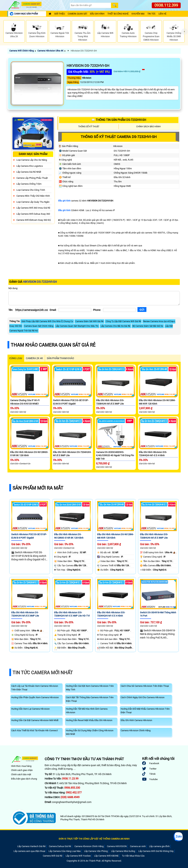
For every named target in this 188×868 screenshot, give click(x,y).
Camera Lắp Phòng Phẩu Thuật (32, 178)
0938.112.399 (166, 5)
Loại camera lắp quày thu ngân (33, 202)
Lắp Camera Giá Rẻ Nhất (29, 172)
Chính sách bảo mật (21, 774)
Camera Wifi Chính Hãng (22, 51)
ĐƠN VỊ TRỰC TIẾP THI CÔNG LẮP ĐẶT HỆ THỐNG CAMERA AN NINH (94, 839)
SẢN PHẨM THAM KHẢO (60, 358)
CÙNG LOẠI (16, 358)
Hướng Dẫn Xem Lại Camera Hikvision (30, 709)
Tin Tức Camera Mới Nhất (43, 673)
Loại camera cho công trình (31, 190)
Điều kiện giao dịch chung (24, 779)
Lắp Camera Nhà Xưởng (123, 851)
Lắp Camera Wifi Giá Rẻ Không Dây (156, 851)
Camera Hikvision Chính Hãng (136, 730)
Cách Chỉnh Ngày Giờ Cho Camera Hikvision (143, 697)
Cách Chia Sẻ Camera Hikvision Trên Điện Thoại (145, 686)
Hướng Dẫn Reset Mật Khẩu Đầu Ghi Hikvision (89, 720)
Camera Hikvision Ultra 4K (50, 51)
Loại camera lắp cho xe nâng (32, 160)
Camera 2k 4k (34, 358)
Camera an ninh (138, 846)
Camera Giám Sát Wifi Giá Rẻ (89, 321)
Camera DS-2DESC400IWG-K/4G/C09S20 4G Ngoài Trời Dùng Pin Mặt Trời (115, 455)
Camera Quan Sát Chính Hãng (39, 326)
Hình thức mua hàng (21, 766)
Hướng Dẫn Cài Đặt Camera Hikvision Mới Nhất (35, 720)
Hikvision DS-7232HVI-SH (83, 51)
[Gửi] (142, 310)
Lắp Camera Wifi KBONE (106, 856)
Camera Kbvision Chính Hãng (89, 846)
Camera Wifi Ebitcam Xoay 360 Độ (34, 220)
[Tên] (32, 310)
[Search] (90, 5)
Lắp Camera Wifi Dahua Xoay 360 (33, 214)
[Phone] (119, 310)
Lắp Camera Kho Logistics (30, 166)
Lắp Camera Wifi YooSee (78, 856)
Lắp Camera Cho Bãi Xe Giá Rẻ (115, 326)
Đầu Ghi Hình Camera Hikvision (136, 720)
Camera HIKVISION (117, 846)
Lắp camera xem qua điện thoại (29, 851)
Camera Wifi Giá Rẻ (53, 856)
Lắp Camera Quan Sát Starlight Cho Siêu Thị (77, 326)
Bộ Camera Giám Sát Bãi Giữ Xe (148, 326)
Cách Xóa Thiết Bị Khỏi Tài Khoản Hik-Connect (34, 730)
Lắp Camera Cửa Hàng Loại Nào (65, 851)
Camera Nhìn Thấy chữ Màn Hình (33, 196)
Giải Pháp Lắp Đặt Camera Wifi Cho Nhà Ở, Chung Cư (47, 321)
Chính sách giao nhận (22, 770)
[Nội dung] (94, 298)
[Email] (75, 310)
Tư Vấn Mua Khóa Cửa (133, 856)
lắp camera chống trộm (29, 184)
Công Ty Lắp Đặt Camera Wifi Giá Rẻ (123, 321)
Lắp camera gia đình (159, 846)
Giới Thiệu (60, 14)
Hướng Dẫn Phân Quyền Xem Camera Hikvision (35, 697)
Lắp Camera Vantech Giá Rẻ (31, 846)
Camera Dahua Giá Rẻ (60, 846)
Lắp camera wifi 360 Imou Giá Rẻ (33, 208)
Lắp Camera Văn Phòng (96, 851)
